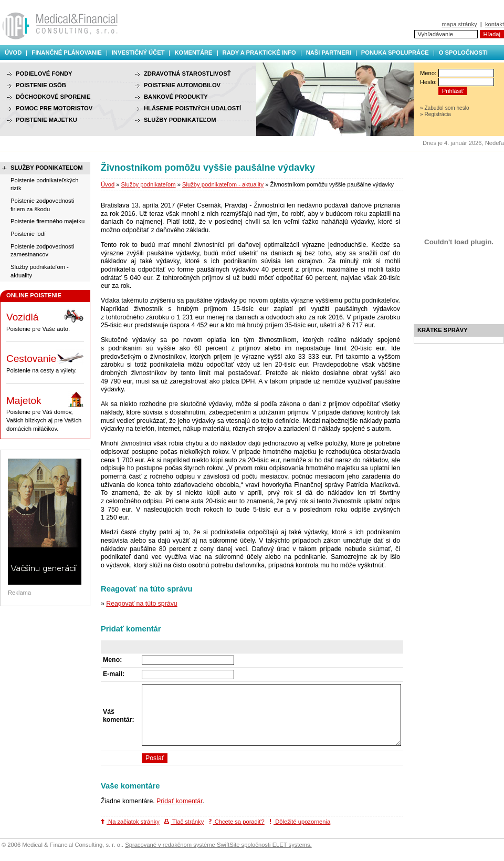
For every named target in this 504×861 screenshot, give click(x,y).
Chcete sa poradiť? (237, 822)
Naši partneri (329, 53)
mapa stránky (459, 24)
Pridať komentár (179, 801)
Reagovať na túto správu (141, 604)
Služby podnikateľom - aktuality (223, 184)
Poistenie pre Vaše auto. (45, 320)
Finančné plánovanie (66, 53)
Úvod (13, 53)
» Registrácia (435, 114)
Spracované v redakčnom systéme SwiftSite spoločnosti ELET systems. (218, 845)
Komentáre (193, 53)
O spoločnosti (463, 53)
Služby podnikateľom (149, 184)
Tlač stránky (184, 822)
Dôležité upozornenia (300, 822)
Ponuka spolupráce (395, 53)
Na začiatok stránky (130, 822)
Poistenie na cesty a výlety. (45, 361)
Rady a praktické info (259, 53)
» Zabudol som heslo (445, 108)
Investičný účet (138, 53)
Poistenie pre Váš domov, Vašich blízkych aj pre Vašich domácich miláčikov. (45, 412)
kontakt (495, 24)
